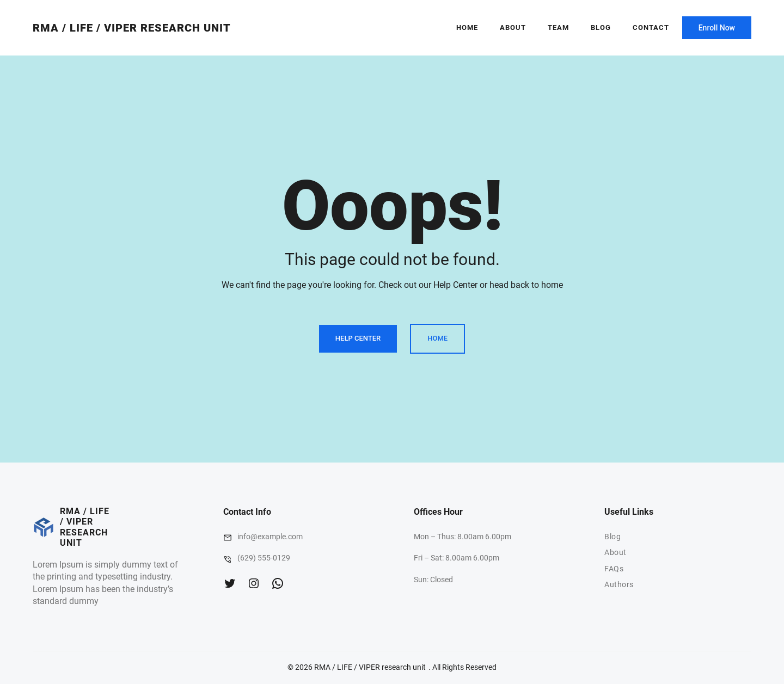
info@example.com (270, 537)
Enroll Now (717, 28)
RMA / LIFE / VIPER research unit (132, 28)
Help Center (358, 338)
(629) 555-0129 (264, 558)
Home (467, 27)
